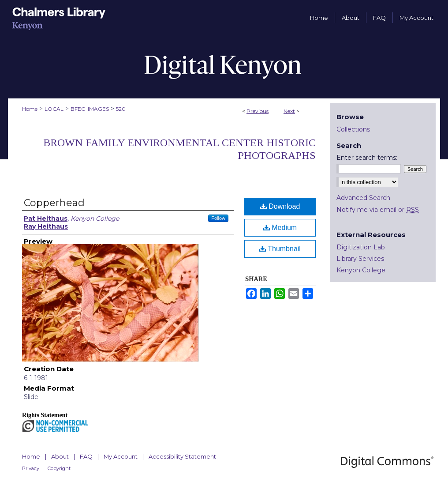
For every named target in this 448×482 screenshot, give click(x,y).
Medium (280, 228)
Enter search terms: (367, 158)
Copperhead (54, 203)
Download (280, 206)
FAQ (86, 456)
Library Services (360, 259)
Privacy (31, 468)
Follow (218, 218)
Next (289, 111)
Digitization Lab (361, 247)
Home (30, 109)
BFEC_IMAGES (90, 109)
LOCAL (54, 109)
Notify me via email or (378, 210)
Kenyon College (361, 270)
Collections (353, 129)
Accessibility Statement (182, 456)
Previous (258, 111)
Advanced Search (363, 198)
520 (121, 109)
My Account (121, 456)
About (60, 456)
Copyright (59, 468)
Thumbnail (280, 249)
